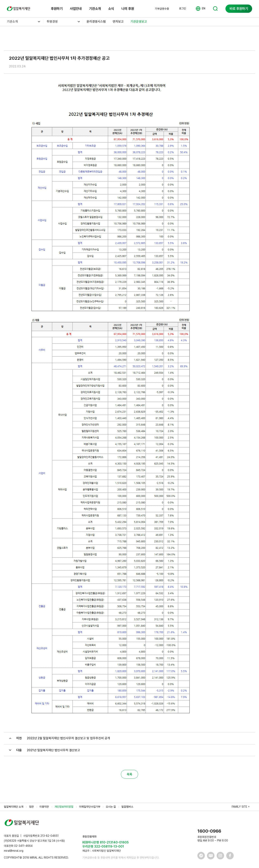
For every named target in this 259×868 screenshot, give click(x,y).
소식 (111, 9)
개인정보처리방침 (64, 807)
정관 (31, 807)
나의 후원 (128, 9)
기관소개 (95, 9)
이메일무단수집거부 (90, 807)
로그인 (182, 8)
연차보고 (118, 22)
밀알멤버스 (127, 807)
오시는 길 (111, 807)
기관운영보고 (139, 22)
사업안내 (76, 9)
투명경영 (52, 22)
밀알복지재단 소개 (14, 807)
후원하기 (57, 9)
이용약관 (44, 807)
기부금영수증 (162, 9)
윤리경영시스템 (96, 22)
